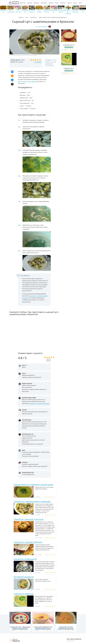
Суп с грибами (39, 11)
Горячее (30, 3)
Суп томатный (18, 11)
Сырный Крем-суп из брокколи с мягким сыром (33, 484)
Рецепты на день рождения (68, 12)
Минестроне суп (54, 11)
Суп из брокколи (32, 11)
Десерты (36, 3)
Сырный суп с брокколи (24, 594)
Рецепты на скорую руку (75, 11)
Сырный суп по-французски (25, 559)
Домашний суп (3, 11)
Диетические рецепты (47, 11)
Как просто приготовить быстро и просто (15, 640)
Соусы (75, 3)
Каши (57, 3)
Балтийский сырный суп (24, 577)
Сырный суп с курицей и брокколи (28, 542)
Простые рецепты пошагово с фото (14, 3)
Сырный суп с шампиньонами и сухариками (32, 501)
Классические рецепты (61, 11)
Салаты (69, 3)
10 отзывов (38, 62)
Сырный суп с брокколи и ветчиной (29, 519)
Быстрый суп (83, 11)
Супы (80, 3)
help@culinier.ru (71, 641)
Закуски (51, 3)
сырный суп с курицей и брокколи (39, 404)
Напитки (63, 3)
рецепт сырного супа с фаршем (27, 81)
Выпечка (23, 3)
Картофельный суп (26, 11)
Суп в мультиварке (11, 11)
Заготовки (44, 3)
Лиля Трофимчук (45, 27)
